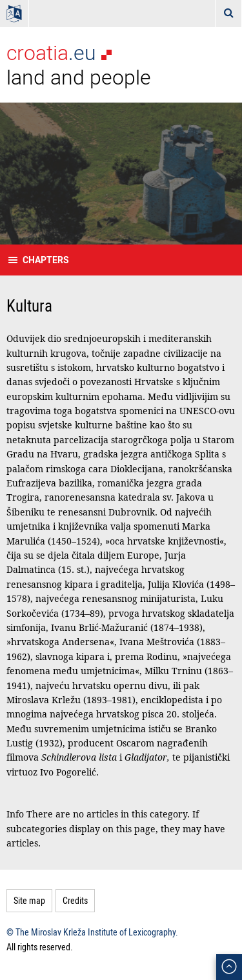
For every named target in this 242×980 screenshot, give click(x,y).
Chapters (46, 260)
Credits (75, 900)
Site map (29, 900)
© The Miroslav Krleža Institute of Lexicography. (92, 932)
